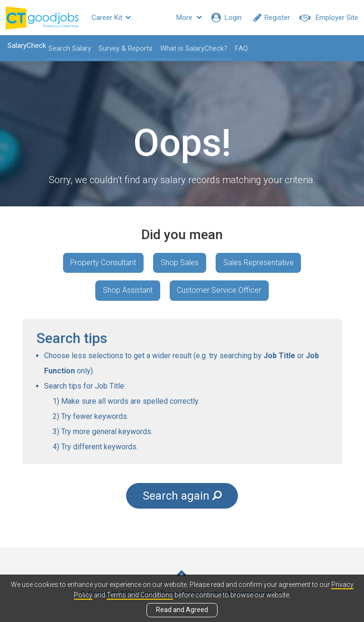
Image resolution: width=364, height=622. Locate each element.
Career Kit (111, 18)
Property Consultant (103, 263)
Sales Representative (259, 263)
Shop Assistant (128, 291)
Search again (182, 496)
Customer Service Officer (219, 291)
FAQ (241, 48)
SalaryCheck (26, 46)
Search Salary (69, 48)
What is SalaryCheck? (193, 48)
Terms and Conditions (140, 595)
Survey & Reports (125, 48)
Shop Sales (180, 263)
